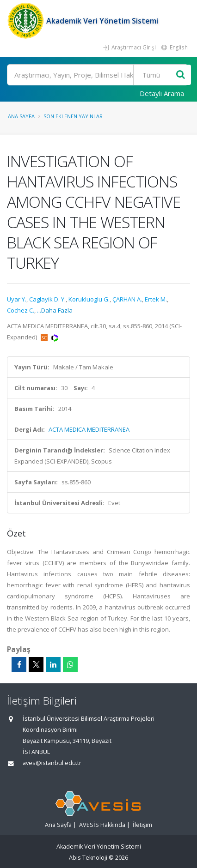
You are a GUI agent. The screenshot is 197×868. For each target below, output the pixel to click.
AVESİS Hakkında (102, 825)
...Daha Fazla (55, 310)
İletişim (142, 825)
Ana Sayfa (21, 116)
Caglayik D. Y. (47, 299)
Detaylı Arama (162, 93)
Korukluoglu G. (89, 299)
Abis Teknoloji (88, 858)
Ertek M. (156, 299)
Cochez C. (21, 310)
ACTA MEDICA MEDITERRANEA (89, 429)
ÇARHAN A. (127, 299)
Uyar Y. (17, 299)
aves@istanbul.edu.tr (52, 763)
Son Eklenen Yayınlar (73, 116)
